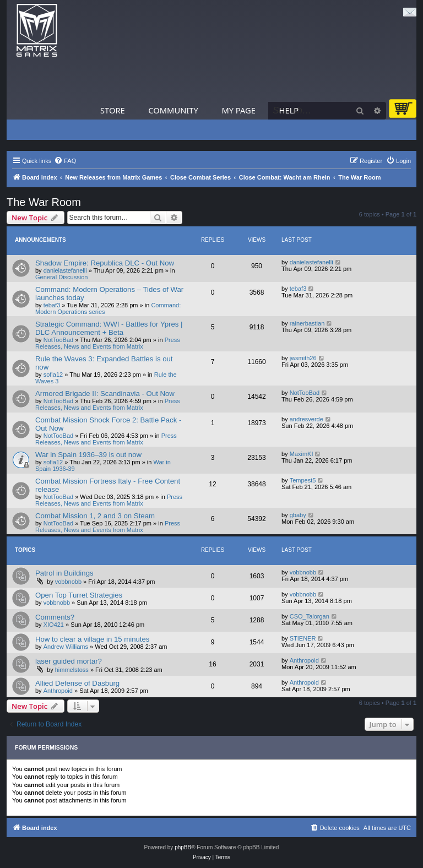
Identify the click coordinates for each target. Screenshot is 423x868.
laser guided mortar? (69, 661)
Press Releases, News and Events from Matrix (108, 343)
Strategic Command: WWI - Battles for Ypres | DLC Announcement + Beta (109, 328)
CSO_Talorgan (310, 616)
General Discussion (61, 277)
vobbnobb (68, 582)
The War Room (44, 202)
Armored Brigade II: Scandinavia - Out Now (105, 394)
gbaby (298, 515)
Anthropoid (304, 660)
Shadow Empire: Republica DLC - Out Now (105, 263)
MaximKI (302, 454)
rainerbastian (307, 323)
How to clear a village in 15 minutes (92, 639)
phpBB (183, 847)
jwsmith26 (303, 358)
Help (289, 110)
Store (113, 110)
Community (173, 110)
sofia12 (53, 375)
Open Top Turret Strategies (79, 595)
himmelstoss (72, 670)
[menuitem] (65, 161)
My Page (238, 110)
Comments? (55, 617)
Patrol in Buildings (64, 573)
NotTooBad (58, 340)
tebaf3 (52, 305)
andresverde (307, 419)
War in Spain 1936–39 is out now (88, 455)
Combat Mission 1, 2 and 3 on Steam (95, 516)
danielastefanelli (65, 270)
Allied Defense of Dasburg (77, 683)
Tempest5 (303, 480)
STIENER (303, 638)
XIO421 (54, 625)
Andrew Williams (66, 647)
